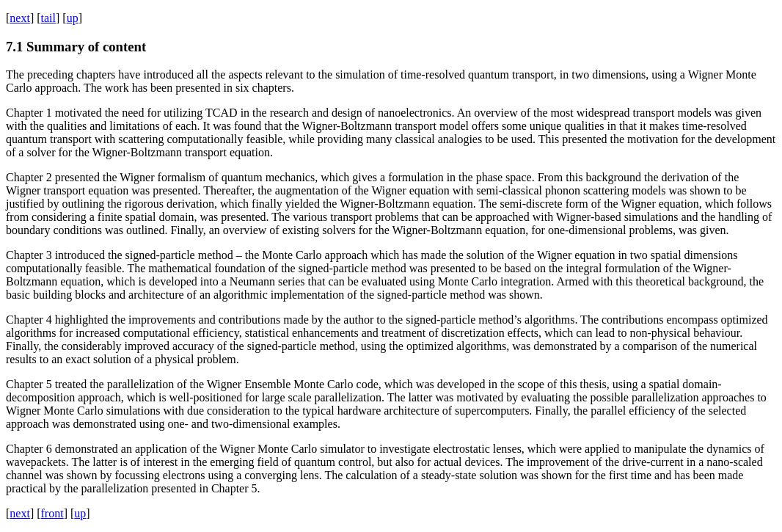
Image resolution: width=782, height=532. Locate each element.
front (52, 513)
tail (48, 18)
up (73, 18)
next (20, 18)
